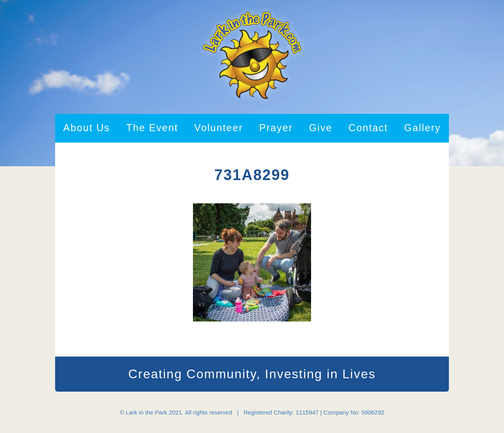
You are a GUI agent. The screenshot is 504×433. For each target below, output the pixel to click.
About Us (87, 128)
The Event (152, 128)
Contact (368, 128)
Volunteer (219, 128)
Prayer (276, 128)
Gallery (422, 128)
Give (321, 128)
